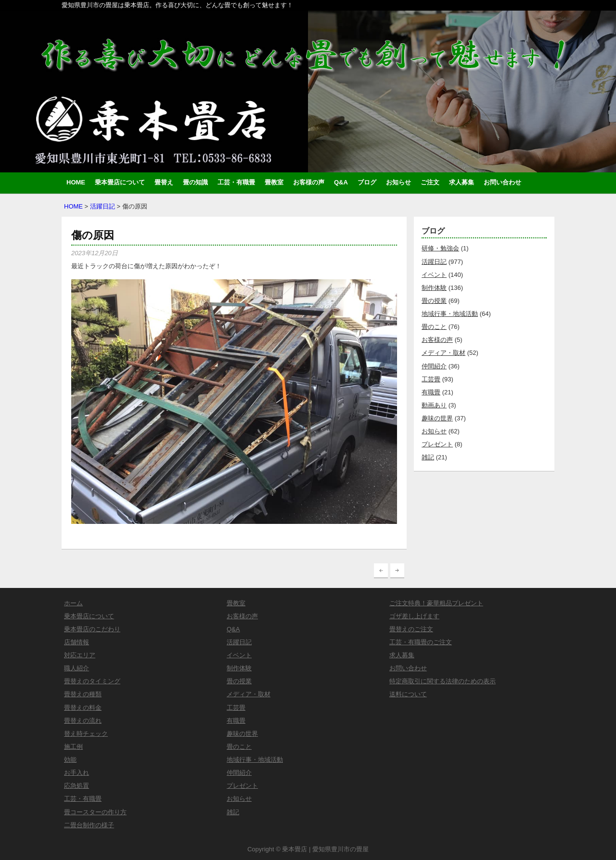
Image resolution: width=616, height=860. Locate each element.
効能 (70, 760)
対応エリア (80, 655)
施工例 (73, 747)
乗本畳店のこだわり (92, 629)
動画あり (434, 405)
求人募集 (462, 182)
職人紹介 (77, 668)
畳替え (164, 182)
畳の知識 (195, 182)
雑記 (428, 457)
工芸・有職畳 (236, 182)
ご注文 (430, 182)
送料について (408, 694)
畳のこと (434, 327)
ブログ (367, 182)
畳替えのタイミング (92, 681)
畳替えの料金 (83, 708)
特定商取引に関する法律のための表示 (443, 681)
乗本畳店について (120, 182)
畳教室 (274, 182)
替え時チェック (86, 734)
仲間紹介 (434, 366)
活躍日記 (103, 206)
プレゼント (437, 444)
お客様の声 (309, 182)
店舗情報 (77, 642)
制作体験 (434, 288)
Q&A (341, 182)
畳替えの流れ (83, 721)
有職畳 (431, 392)
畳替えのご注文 (411, 629)
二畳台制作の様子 (89, 825)
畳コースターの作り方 (95, 812)
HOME (76, 182)
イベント (434, 275)
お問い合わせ (502, 182)
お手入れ (77, 773)
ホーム (73, 603)
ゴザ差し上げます (414, 616)
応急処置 (77, 786)
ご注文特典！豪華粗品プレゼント (436, 603)
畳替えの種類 (83, 694)
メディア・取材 (443, 353)
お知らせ (398, 182)
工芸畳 (431, 379)
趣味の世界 (437, 418)
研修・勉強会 (440, 248)
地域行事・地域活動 (450, 314)
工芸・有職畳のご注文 (421, 642)
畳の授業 (434, 301)
